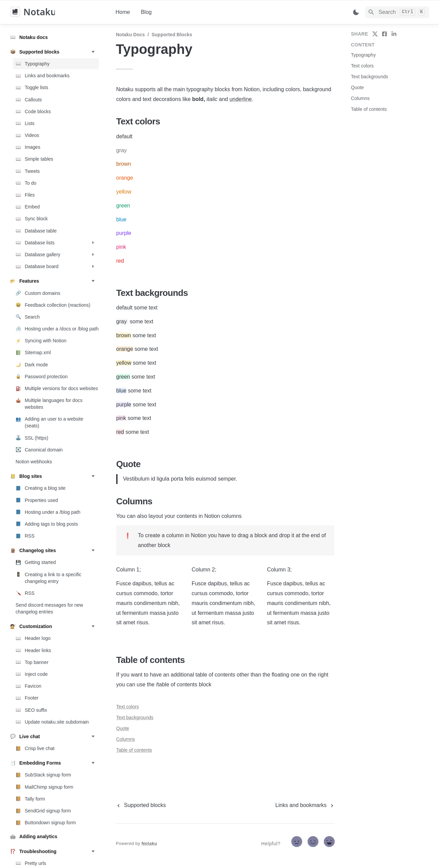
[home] (57, 12)
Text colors (128, 707)
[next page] (305, 805)
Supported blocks (172, 35)
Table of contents (134, 750)
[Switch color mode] (356, 12)
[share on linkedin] (394, 34)
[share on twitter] (375, 34)
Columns (126, 739)
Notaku (149, 843)
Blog (146, 12)
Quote (123, 728)
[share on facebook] (384, 34)
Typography (363, 55)
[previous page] (141, 805)
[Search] (397, 12)
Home (123, 12)
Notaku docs (130, 35)
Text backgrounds (135, 718)
